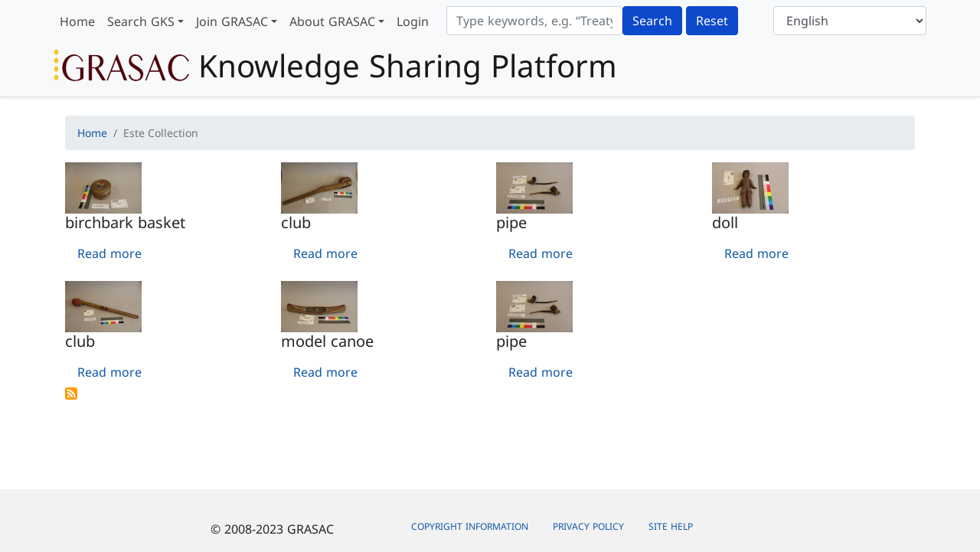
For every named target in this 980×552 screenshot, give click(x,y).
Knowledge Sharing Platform (335, 66)
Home (77, 21)
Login (413, 21)
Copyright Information (470, 526)
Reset (712, 21)
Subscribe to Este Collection (71, 394)
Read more (109, 253)
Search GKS (141, 21)
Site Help (671, 526)
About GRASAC (332, 21)
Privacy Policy (588, 526)
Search (652, 21)
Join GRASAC (232, 21)
